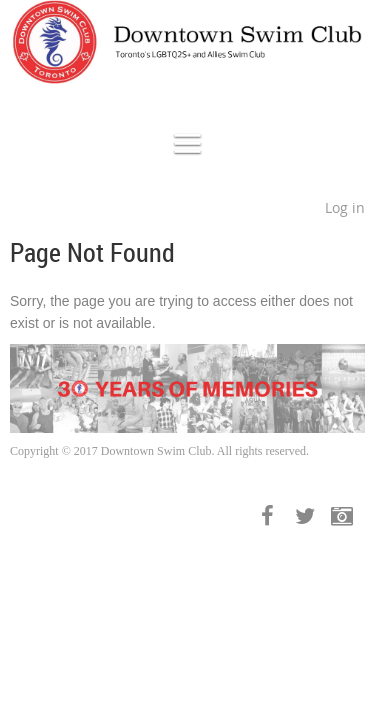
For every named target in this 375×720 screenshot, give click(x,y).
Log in (345, 207)
